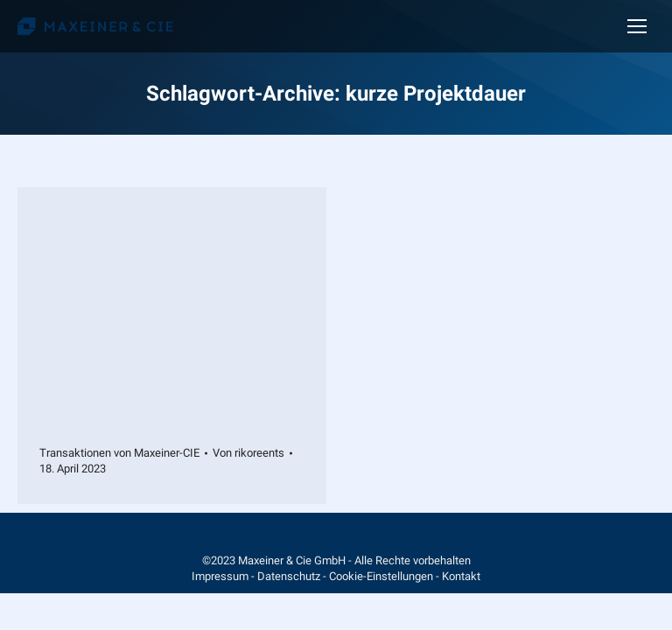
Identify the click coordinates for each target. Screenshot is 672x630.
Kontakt (461, 576)
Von (248, 453)
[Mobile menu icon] (637, 26)
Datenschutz (289, 576)
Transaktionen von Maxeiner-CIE (119, 453)
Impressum (220, 576)
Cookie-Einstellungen (381, 576)
